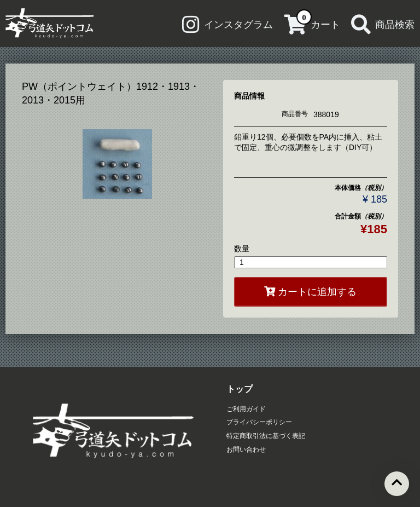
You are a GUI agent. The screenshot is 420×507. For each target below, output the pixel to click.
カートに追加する (310, 292)
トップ (240, 389)
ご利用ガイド (246, 409)
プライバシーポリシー (259, 422)
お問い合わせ (246, 450)
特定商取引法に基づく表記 (266, 436)
